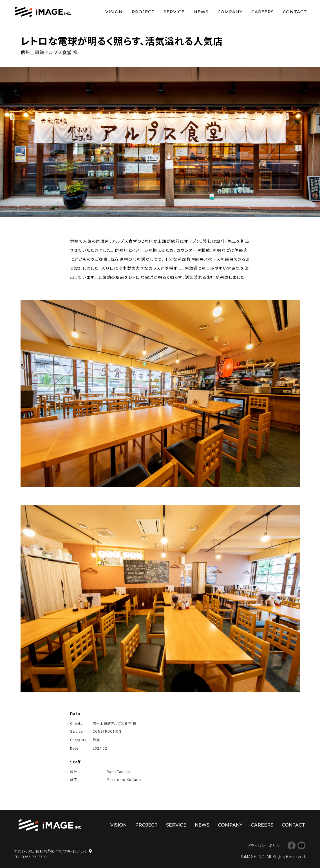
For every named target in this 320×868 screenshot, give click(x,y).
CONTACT (295, 12)
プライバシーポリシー (265, 846)
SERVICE (174, 12)
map (90, 851)
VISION (114, 12)
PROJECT (143, 12)
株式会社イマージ (50, 825)
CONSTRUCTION (107, 731)
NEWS (201, 12)
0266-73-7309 (34, 857)
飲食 (96, 740)
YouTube (301, 846)
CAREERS (263, 12)
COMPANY (230, 12)
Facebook (291, 846)
